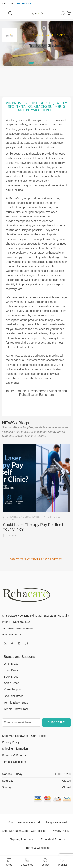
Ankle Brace (11, 683)
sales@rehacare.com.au (17, 628)
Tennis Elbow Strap (16, 703)
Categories (27, 862)
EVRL (36, 517)
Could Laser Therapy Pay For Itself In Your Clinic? (35, 527)
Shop (9, 862)
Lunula (9, 519)
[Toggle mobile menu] (4, 13)
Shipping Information (15, 749)
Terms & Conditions (14, 762)
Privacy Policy (11, 742)
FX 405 (47, 517)
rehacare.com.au (13, 634)
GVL (56, 517)
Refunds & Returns (14, 755)
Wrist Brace (11, 664)
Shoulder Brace (14, 696)
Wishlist (62, 862)
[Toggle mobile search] (10, 13)
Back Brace (11, 677)
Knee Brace (11, 670)
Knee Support (13, 689)
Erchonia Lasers (17, 517)
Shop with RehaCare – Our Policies (24, 736)
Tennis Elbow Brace (16, 709)
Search (45, 862)
